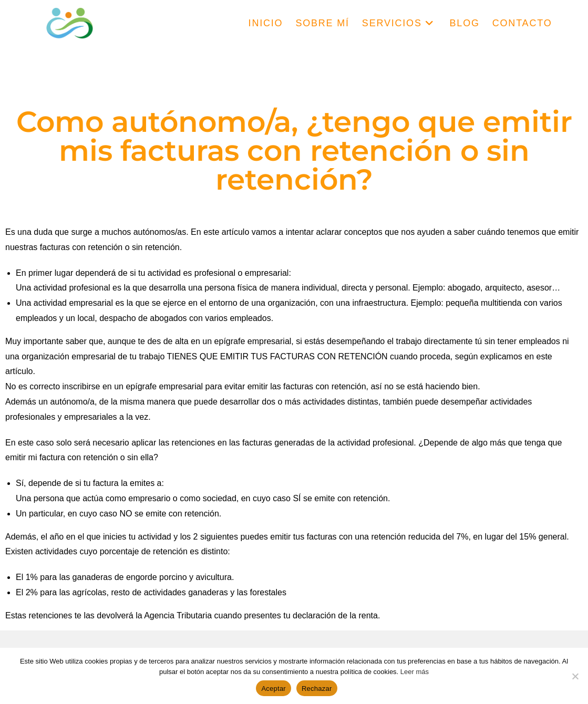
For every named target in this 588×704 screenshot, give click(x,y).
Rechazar (317, 689)
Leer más (415, 672)
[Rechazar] (575, 676)
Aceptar (274, 689)
